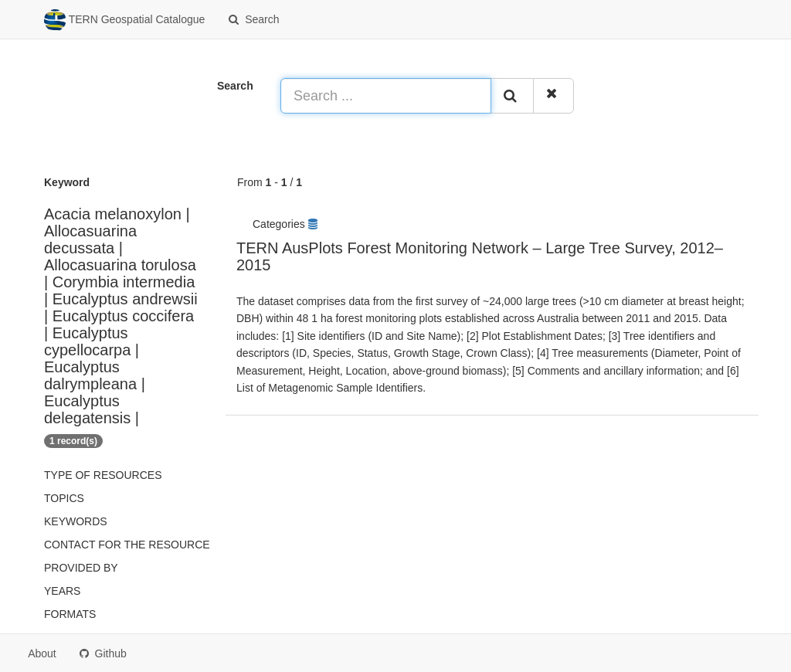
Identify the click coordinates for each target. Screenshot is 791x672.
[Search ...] (386, 96)
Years (62, 591)
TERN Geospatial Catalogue (124, 20)
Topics (64, 498)
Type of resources (103, 475)
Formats (70, 614)
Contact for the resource (127, 545)
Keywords (76, 521)
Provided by (81, 568)
